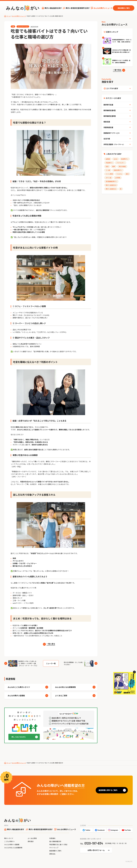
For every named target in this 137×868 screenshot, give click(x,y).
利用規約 (52, 838)
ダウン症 (109, 178)
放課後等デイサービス (112, 133)
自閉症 (108, 159)
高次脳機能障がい (111, 181)
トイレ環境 (109, 174)
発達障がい (125, 159)
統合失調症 (122, 166)
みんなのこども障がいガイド (19, 687)
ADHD (116, 159)
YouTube (128, 830)
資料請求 (31, 841)
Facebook (101, 830)
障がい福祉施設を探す (53, 8)
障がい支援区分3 (111, 189)
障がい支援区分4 (111, 185)
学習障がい (109, 163)
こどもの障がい (10, 841)
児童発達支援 (108, 127)
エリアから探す (112, 88)
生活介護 (107, 139)
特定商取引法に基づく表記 (58, 844)
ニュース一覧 (51, 663)
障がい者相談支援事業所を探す (78, 8)
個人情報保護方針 (55, 841)
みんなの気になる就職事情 (65, 687)
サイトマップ (54, 848)
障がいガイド (9, 838)
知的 (107, 166)
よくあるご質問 (61, 696)
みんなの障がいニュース (103, 8)
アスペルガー (121, 163)
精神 (114, 166)
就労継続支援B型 (110, 116)
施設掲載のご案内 (124, 8)
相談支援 (107, 122)
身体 (127, 174)
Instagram (114, 830)
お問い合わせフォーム (96, 850)
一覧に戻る (51, 644)
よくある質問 (32, 838)
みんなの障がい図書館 (16, 696)
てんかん (119, 174)
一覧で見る (117, 70)
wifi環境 (118, 178)
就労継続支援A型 (110, 110)
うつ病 (108, 170)
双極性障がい (118, 170)
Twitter (88, 830)
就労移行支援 (108, 105)
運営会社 (52, 854)
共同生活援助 (114, 144)
